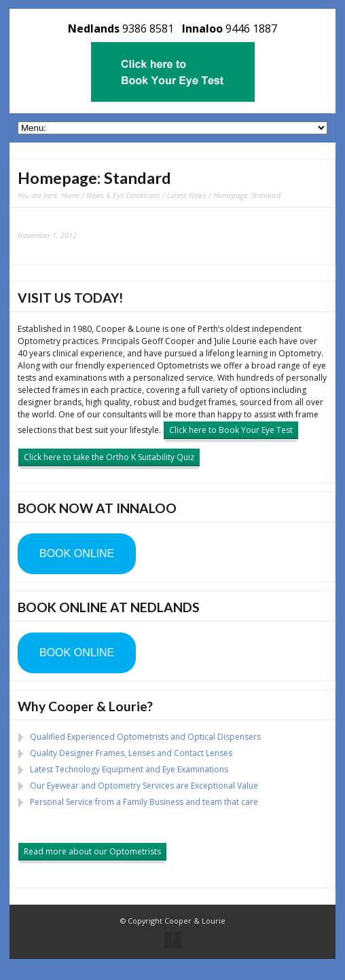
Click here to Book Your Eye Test (231, 430)
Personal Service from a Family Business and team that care (144, 802)
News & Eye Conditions (123, 195)
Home (70, 195)
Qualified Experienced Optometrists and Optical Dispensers (145, 737)
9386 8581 (148, 29)
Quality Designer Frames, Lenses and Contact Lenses (131, 753)
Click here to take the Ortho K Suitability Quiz (109, 457)
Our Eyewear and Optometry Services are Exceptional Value (144, 786)
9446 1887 (251, 29)
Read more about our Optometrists (92, 851)
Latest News (187, 195)
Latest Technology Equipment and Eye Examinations (129, 769)
